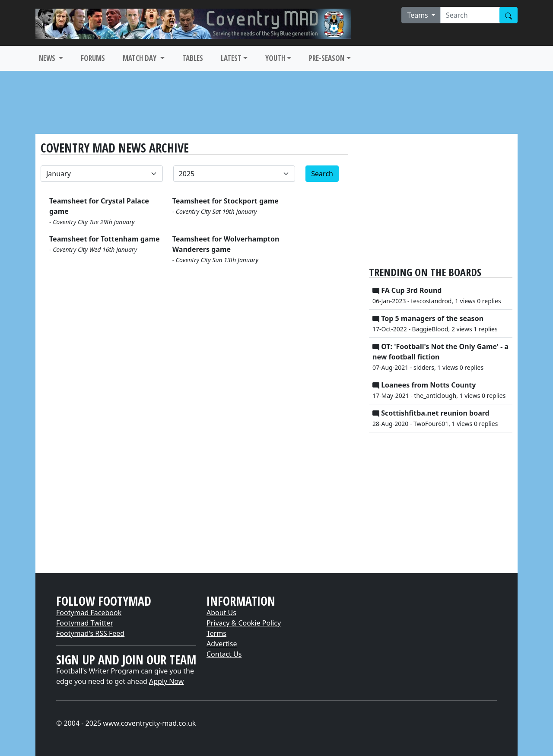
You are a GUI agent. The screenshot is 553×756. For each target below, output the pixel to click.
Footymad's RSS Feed (90, 633)
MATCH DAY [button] (140, 58)
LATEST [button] (231, 58)
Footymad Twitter (85, 623)
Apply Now (166, 681)
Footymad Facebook (89, 613)
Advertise (222, 644)
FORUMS (93, 58)
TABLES (193, 58)
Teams (418, 15)
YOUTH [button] (275, 58)
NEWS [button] (48, 58)
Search (322, 174)
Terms (216, 633)
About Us (221, 613)
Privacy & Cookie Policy (244, 623)
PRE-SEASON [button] (327, 58)
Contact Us (224, 654)
